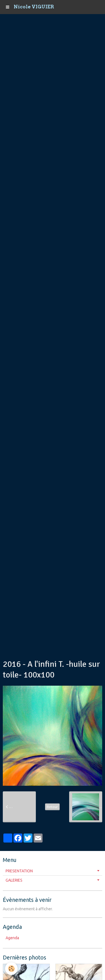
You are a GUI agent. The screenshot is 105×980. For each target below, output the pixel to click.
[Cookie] (11, 969)
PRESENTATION (19, 871)
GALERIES (14, 880)
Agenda (12, 938)
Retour (52, 807)
